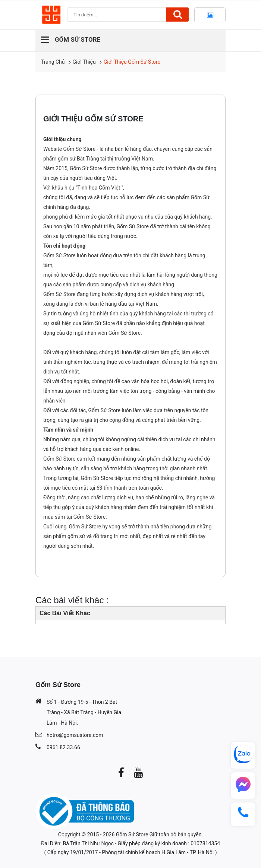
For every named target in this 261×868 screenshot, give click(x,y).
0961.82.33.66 (63, 747)
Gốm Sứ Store (132, 834)
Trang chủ (53, 62)
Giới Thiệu (84, 62)
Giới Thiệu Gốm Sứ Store (132, 62)
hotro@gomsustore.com (75, 735)
